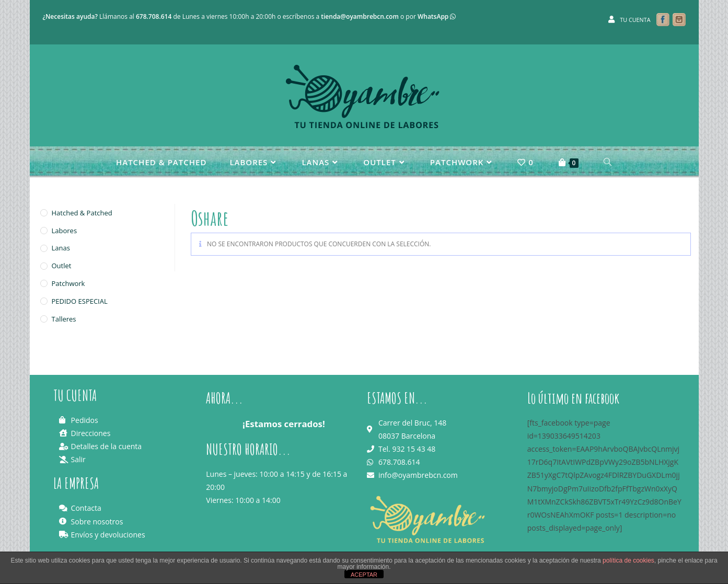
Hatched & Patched (82, 213)
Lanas (61, 248)
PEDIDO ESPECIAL (80, 301)
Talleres (64, 319)
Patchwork (68, 283)
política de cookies (628, 560)
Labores (65, 231)
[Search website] (608, 162)
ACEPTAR (364, 575)
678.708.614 (154, 16)
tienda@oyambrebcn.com (360, 16)
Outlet (62, 266)
